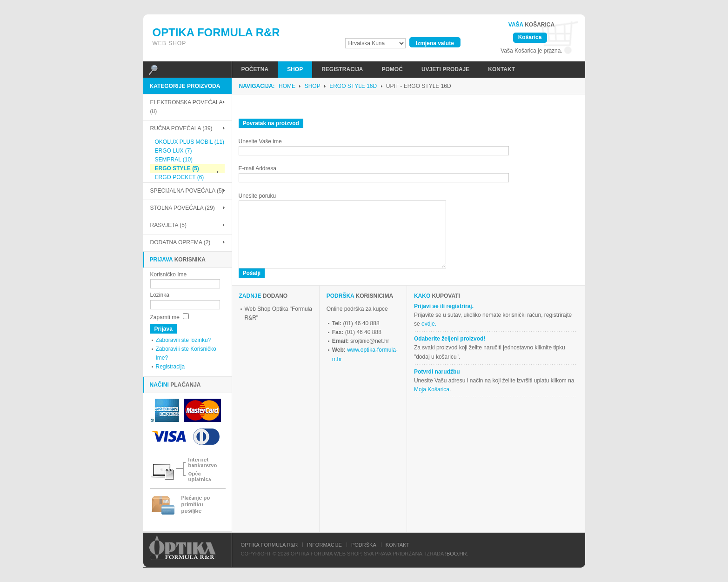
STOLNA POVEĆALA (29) (183, 208)
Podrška (364, 545)
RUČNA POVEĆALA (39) (181, 128)
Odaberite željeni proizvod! (450, 339)
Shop (313, 86)
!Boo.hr (456, 554)
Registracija (170, 367)
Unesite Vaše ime (260, 141)
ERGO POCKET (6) (177, 177)
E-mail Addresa (257, 168)
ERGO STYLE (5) (175, 168)
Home (287, 86)
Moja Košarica (432, 389)
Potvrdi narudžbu (437, 372)
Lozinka (160, 295)
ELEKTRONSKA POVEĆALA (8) (187, 107)
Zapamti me (165, 317)
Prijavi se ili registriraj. (444, 306)
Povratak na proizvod (271, 123)
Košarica (530, 37)
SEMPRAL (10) (172, 160)
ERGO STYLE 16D (353, 86)
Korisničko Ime (169, 274)
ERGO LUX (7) (171, 151)
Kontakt (397, 545)
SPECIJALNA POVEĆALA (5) (187, 191)
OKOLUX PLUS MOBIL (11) (187, 142)
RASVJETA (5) (168, 225)
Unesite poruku (257, 196)
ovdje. (429, 324)
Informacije (324, 545)
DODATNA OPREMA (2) (180, 242)
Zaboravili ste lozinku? (184, 340)
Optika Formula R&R (270, 545)
